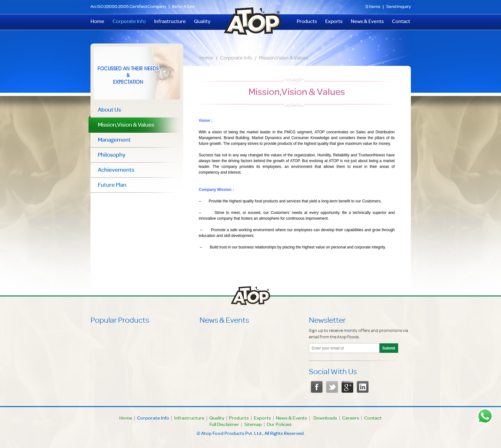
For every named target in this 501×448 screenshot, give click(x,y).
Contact (401, 22)
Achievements (116, 170)
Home (206, 59)
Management (114, 140)
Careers (351, 419)
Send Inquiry (399, 7)
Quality (202, 22)
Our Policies (279, 425)
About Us (109, 110)
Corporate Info (129, 22)
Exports (334, 22)
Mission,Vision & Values (284, 59)
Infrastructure (170, 22)
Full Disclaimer (224, 425)
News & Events (367, 22)
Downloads (325, 419)
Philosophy (112, 155)
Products (307, 22)
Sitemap (253, 425)
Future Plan (112, 185)
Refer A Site (183, 7)
